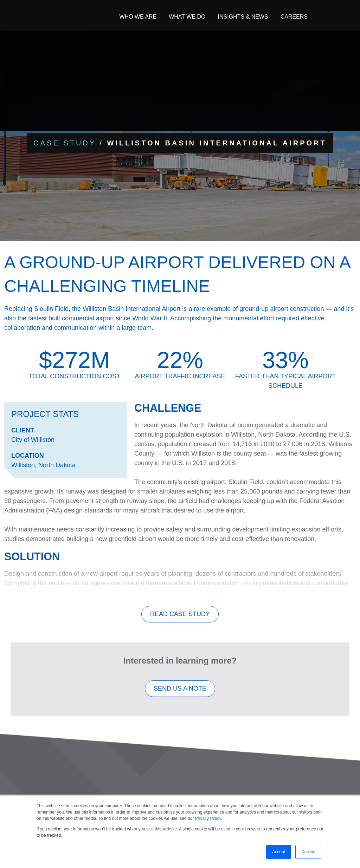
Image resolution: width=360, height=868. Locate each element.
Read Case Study (180, 618)
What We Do (187, 17)
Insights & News (243, 17)
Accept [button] (279, 852)
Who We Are (138, 17)
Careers (294, 17)
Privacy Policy (208, 818)
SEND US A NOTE (180, 692)
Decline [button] (308, 852)
